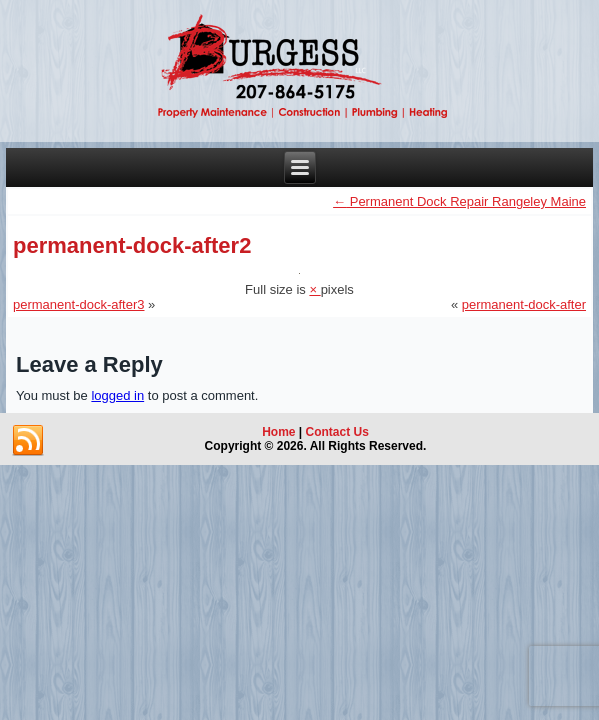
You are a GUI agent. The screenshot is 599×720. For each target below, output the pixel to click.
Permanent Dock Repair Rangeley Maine (459, 201)
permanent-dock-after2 (132, 245)
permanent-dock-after (524, 304)
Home (278, 432)
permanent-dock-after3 (79, 304)
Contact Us (337, 432)
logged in (117, 395)
